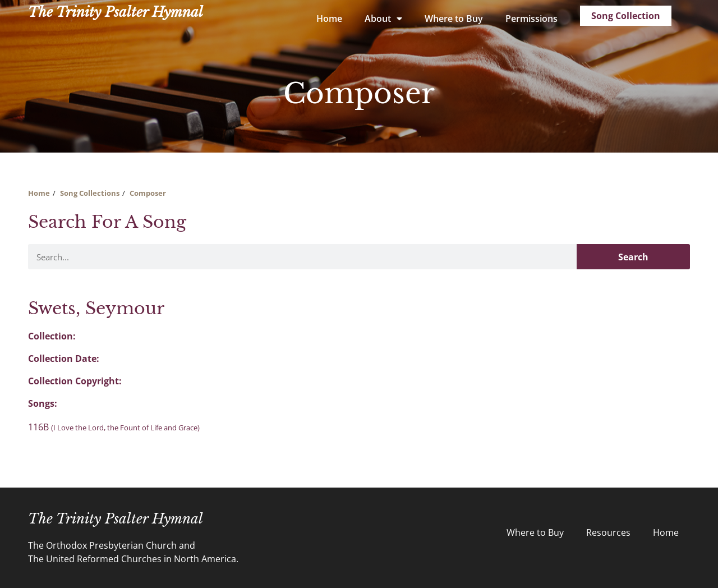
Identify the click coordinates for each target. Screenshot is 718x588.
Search (633, 257)
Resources (608, 532)
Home (329, 19)
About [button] (383, 19)
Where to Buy (454, 19)
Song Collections (90, 193)
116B (114, 427)
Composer (148, 193)
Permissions (531, 19)
